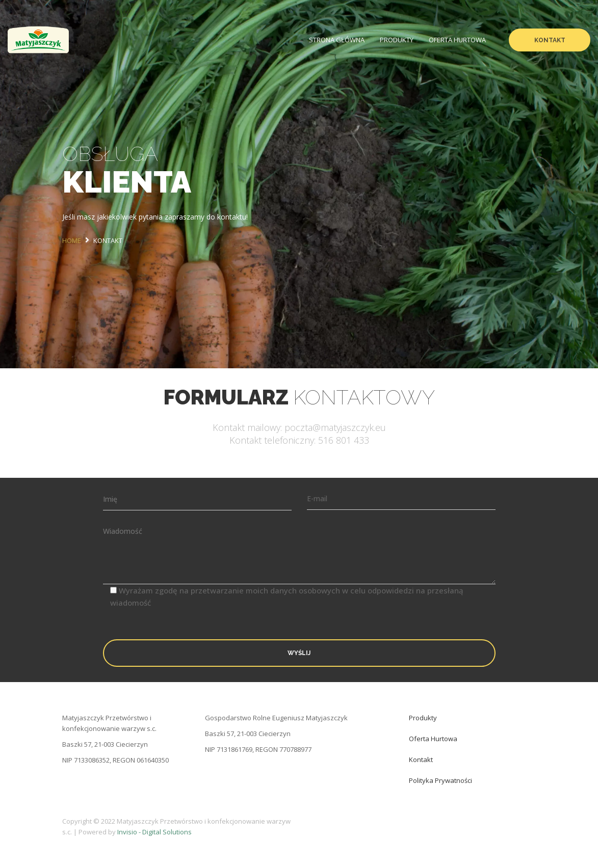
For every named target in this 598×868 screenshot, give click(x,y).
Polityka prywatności (440, 780)
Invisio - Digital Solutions (154, 832)
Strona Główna (337, 40)
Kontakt (550, 40)
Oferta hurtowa (457, 40)
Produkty (397, 40)
